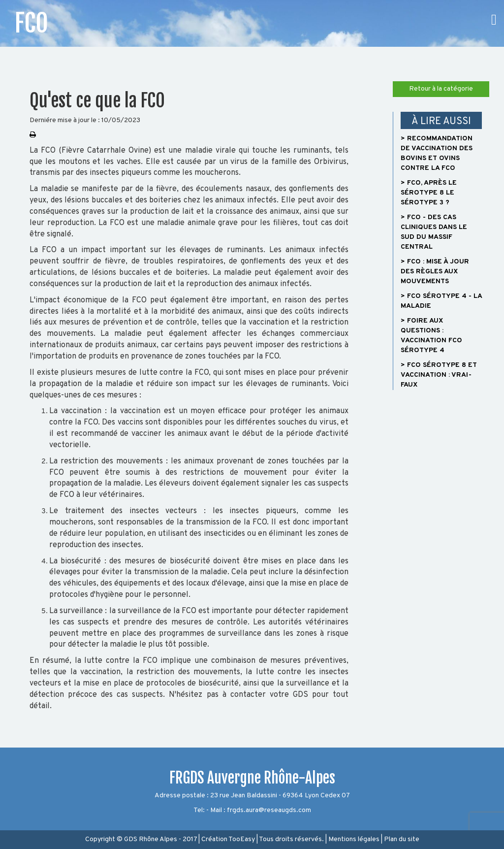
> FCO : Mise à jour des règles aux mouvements (435, 272)
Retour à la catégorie (441, 89)
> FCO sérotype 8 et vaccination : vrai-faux (439, 375)
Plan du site (402, 839)
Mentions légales (354, 839)
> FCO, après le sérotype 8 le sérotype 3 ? (429, 193)
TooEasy (242, 839)
